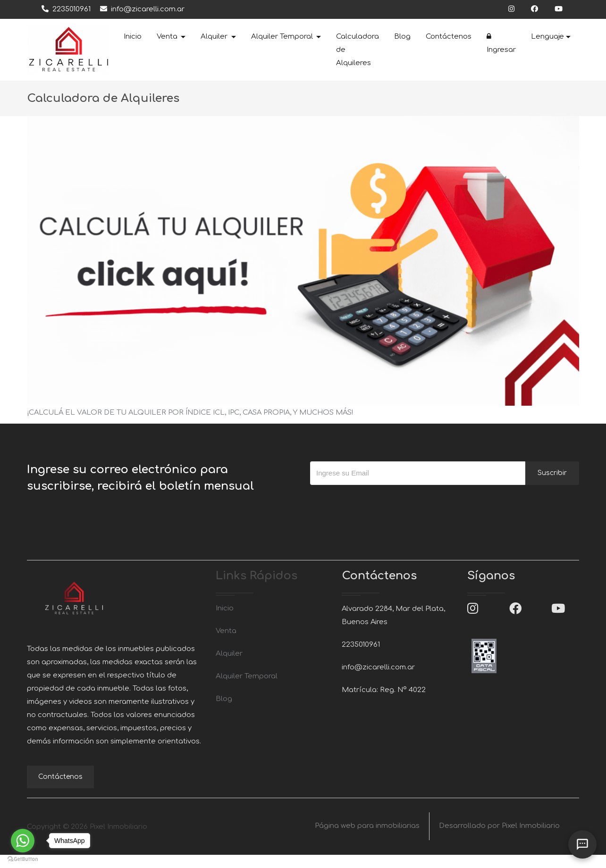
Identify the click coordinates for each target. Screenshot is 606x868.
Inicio (133, 37)
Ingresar (501, 43)
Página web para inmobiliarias (367, 839)
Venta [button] (168, 37)
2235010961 (66, 9)
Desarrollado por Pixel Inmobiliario (499, 839)
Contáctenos (449, 37)
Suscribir (552, 473)
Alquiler (229, 654)
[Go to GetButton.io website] (23, 859)
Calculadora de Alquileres (358, 50)
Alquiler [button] (215, 37)
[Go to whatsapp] (23, 841)
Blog (402, 37)
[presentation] (382, 504)
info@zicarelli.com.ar (142, 9)
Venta (226, 631)
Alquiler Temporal (247, 676)
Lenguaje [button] (547, 37)
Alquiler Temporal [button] (283, 37)
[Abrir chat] (582, 844)
